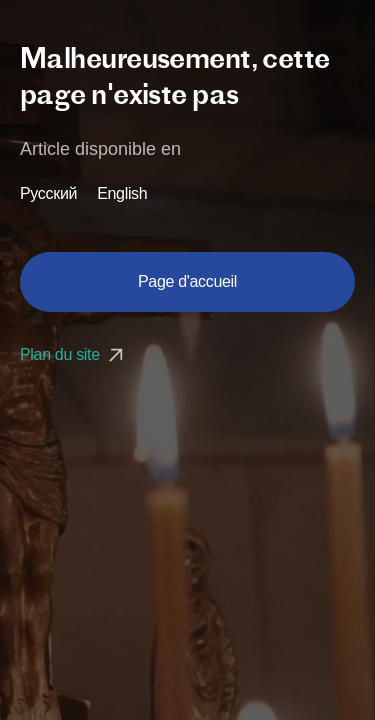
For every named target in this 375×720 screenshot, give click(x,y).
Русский (48, 194)
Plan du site (74, 354)
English (122, 194)
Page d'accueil (187, 281)
